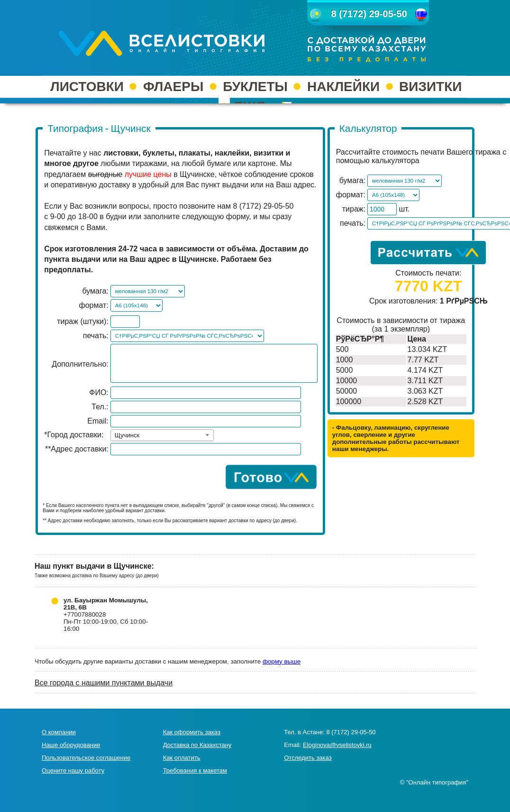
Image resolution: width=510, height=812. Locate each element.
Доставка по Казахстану (197, 745)
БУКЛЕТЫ (255, 87)
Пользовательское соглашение (86, 758)
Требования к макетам (195, 770)
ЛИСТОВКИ (87, 87)
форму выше (282, 661)
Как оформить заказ (192, 732)
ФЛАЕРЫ (173, 87)
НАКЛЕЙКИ (343, 87)
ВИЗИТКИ (430, 87)
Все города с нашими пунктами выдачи (104, 683)
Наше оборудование (71, 745)
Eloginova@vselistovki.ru (337, 745)
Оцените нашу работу (73, 770)
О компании (59, 732)
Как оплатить (182, 758)
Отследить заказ (308, 758)
